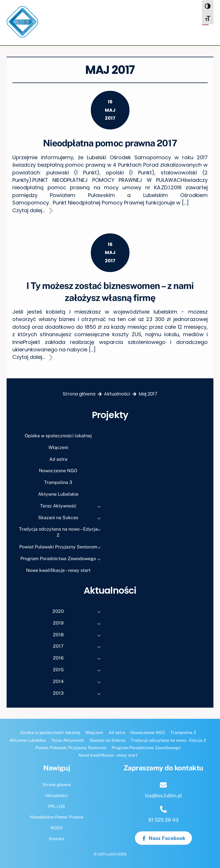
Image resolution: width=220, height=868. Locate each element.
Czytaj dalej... (29, 210)
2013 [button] (79, 694)
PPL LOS (57, 806)
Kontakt (57, 839)
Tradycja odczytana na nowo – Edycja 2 (62, 531)
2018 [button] (79, 635)
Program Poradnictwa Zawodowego (62, 559)
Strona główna (57, 785)
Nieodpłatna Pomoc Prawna (57, 817)
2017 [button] (79, 647)
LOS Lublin (107, 854)
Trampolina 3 (58, 482)
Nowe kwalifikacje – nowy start (58, 570)
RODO (57, 828)
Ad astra (58, 459)
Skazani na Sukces (71, 518)
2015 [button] (79, 670)
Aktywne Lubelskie (58, 494)
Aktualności (57, 795)
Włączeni (58, 447)
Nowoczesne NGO (58, 471)
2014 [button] (79, 682)
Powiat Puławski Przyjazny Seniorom (62, 548)
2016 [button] (79, 659)
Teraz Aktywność (72, 507)
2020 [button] (78, 612)
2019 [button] (79, 624)
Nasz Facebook (163, 838)
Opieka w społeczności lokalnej (58, 436)
